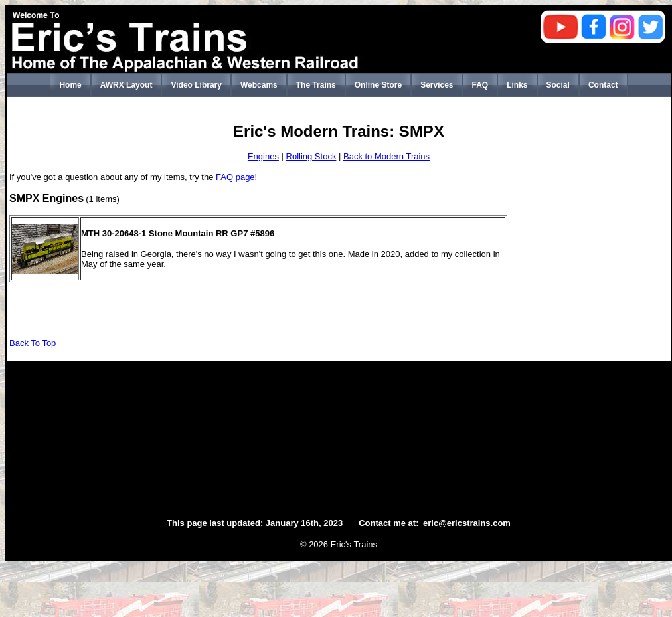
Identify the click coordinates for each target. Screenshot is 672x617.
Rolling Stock (311, 156)
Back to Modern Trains (386, 156)
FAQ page (235, 177)
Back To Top (33, 343)
